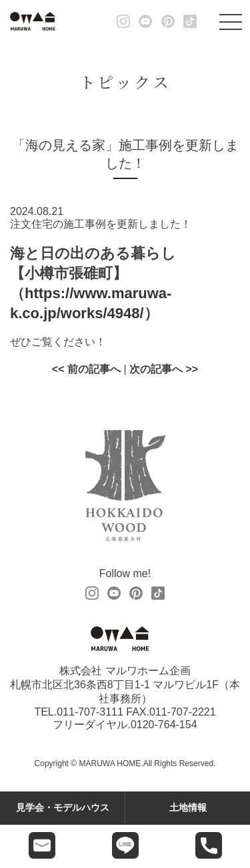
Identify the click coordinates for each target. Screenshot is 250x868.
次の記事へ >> (164, 369)
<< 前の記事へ (86, 369)
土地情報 (188, 807)
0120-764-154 (164, 725)
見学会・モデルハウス (63, 807)
